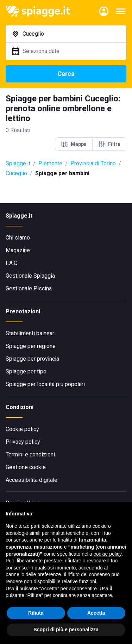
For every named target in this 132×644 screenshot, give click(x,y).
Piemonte (50, 163)
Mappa (74, 144)
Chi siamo (18, 238)
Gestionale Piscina (29, 288)
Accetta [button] (96, 613)
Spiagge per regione (31, 346)
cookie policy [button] (108, 554)
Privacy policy (23, 442)
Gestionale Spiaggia (30, 276)
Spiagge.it (18, 163)
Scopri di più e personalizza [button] (66, 630)
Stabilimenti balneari (31, 333)
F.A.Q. (12, 263)
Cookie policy (22, 429)
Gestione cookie (26, 467)
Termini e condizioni (30, 454)
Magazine (18, 250)
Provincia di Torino (93, 163)
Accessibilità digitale (32, 480)
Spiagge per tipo (26, 371)
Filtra (109, 144)
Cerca (66, 74)
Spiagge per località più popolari (45, 384)
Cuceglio (16, 173)
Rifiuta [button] (36, 613)
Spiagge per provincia (32, 359)
